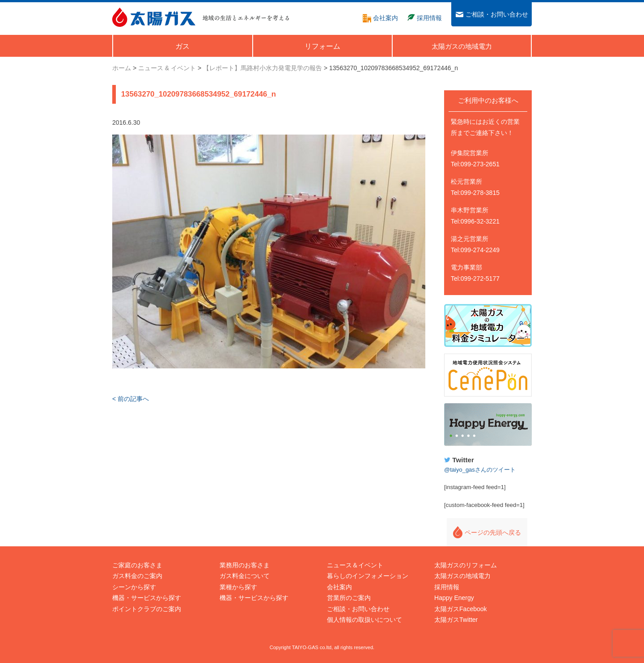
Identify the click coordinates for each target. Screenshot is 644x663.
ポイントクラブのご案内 (147, 609)
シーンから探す (134, 587)
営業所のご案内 (349, 598)
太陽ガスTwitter (456, 620)
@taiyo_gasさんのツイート (480, 470)
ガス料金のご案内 (137, 576)
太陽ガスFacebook (460, 609)
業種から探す (238, 587)
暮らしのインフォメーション (368, 576)
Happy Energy (488, 425)
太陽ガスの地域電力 (462, 576)
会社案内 (339, 587)
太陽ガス (154, 17)
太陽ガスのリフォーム (466, 565)
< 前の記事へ (131, 399)
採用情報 (447, 587)
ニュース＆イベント (355, 565)
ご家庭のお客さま (137, 565)
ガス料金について (245, 576)
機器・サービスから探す (147, 598)
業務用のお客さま (245, 565)
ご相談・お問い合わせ (358, 609)
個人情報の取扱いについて (364, 620)
